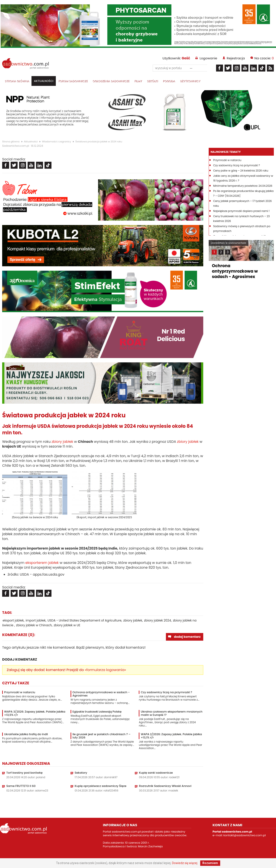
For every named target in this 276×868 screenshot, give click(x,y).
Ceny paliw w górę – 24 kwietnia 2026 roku (241, 171)
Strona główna (17, 81)
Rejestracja (236, 58)
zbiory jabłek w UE (67, 625)
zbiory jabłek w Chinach (34, 625)
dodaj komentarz (187, 637)
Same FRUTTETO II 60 (21, 786)
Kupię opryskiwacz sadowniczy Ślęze (101, 786)
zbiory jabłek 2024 (157, 620)
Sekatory (81, 773)
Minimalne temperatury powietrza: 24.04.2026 (243, 186)
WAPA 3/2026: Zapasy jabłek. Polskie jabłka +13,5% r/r (35, 713)
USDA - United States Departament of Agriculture (85, 620)
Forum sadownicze (73, 81)
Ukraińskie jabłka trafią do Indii (26, 734)
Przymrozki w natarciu (20, 692)
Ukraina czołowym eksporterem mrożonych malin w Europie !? (172, 713)
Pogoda (169, 81)
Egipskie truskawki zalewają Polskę (97, 712)
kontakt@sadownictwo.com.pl (245, 835)
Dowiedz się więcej (185, 863)
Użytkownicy (190, 81)
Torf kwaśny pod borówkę (24, 773)
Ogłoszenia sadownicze (111, 81)
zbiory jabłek (62, 442)
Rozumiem (210, 863)
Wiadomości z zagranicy (56, 142)
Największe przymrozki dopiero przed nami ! (241, 211)
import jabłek (36, 620)
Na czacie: (264, 58)
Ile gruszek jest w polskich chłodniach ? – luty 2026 (102, 736)
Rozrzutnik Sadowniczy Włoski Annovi (165, 786)
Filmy (138, 81)
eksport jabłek (13, 620)
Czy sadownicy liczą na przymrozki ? (166, 692)
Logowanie (208, 58)
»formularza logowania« (105, 670)
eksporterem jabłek (42, 563)
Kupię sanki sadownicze (156, 773)
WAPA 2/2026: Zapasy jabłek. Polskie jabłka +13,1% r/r (171, 736)
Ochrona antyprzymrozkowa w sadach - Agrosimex (101, 694)
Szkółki (152, 81)
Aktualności (44, 81)
